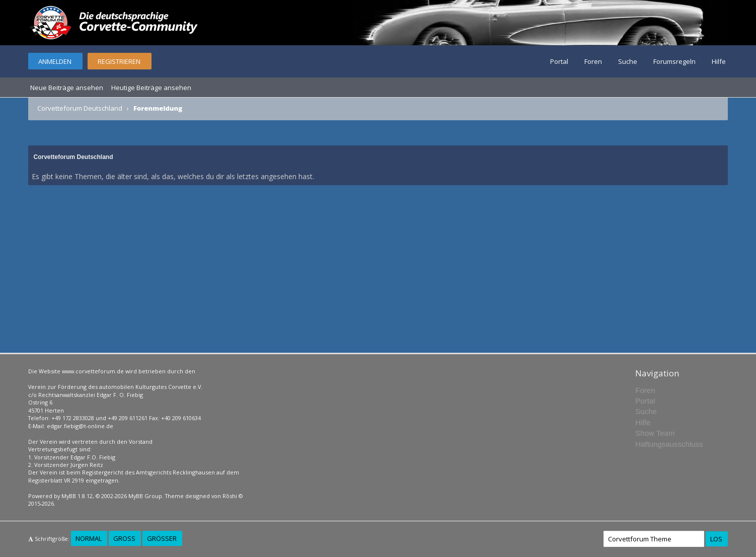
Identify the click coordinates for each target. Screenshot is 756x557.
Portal (559, 61)
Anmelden (55, 61)
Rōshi (230, 496)
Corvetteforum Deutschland (80, 108)
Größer (162, 538)
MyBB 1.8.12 (77, 496)
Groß (124, 538)
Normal (89, 538)
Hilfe (719, 61)
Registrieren (119, 61)
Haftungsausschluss (669, 444)
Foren (593, 61)
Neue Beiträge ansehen (67, 88)
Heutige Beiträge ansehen (151, 88)
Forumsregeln (674, 61)
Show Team (655, 433)
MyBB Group (145, 496)
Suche (628, 61)
